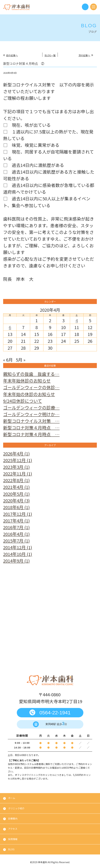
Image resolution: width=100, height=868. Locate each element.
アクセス (13, 829)
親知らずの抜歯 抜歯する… (31, 374)
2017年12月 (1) (18, 514)
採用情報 (13, 839)
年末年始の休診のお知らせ (29, 394)
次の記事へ (84, 55)
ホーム (12, 798)
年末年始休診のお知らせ (27, 380)
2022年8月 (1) (16, 480)
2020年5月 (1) (16, 494)
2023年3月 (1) (16, 467)
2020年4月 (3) (16, 500)
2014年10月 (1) (18, 554)
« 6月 (8, 360)
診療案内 (13, 819)
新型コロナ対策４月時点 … (31, 427)
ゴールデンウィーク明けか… (31, 414)
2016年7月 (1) (16, 527)
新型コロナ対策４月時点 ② (24, 64)
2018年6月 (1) (16, 507)
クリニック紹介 (16, 808)
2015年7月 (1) (16, 541)
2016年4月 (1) (16, 534)
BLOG (11, 849)
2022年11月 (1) (18, 473)
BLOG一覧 (50, 55)
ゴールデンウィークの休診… (31, 387)
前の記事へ (12, 55)
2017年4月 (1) (16, 520)
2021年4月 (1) (16, 487)
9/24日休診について (23, 401)
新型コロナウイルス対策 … (31, 421)
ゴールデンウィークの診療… (31, 407)
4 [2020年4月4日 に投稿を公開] (77, 320)
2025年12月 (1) (18, 460)
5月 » (21, 360)
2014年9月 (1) (16, 561)
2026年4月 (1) (16, 453)
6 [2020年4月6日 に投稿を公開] (10, 327)
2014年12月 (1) (18, 547)
